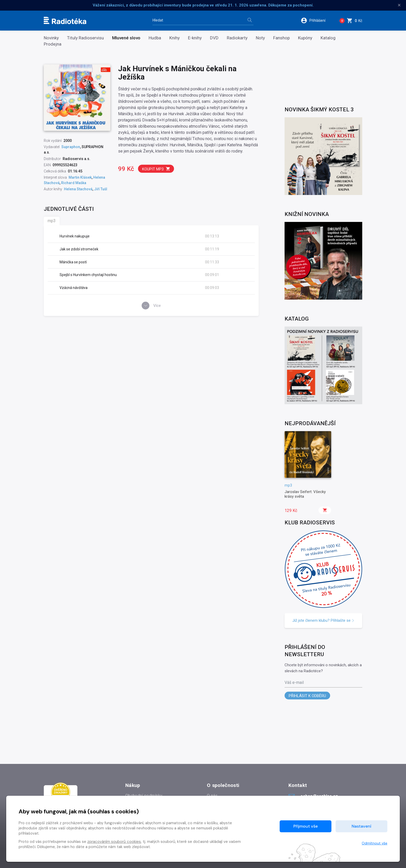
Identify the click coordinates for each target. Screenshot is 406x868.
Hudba (155, 38)
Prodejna (53, 44)
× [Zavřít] (399, 5)
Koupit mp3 (156, 169)
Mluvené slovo (126, 38)
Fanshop (281, 38)
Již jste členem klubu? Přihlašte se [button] (323, 620)
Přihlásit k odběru (307, 696)
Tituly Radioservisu (85, 38)
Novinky (51, 38)
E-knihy (195, 38)
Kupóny (305, 38)
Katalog (328, 38)
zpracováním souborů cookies (114, 842)
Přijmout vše (306, 826)
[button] (317, 20)
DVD (214, 38)
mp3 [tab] (52, 221)
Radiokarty (237, 38)
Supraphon (71, 147)
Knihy (175, 38)
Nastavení (361, 826)
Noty (260, 38)
